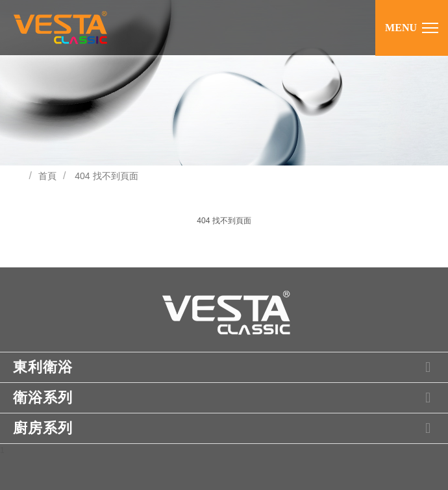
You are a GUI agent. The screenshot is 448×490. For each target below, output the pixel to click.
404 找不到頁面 (106, 176)
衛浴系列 (226, 398)
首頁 (47, 176)
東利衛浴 (226, 367)
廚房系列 (226, 428)
